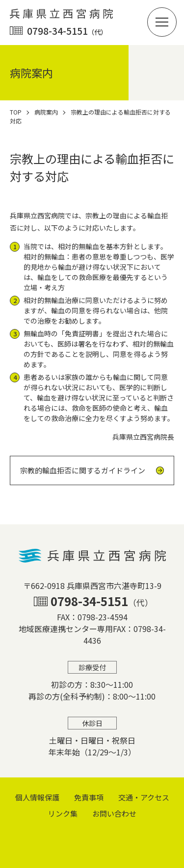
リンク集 (63, 813)
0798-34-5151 (67, 31)
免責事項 (89, 797)
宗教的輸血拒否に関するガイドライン (83, 470)
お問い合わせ (114, 813)
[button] (162, 22)
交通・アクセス (144, 797)
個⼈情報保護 (37, 797)
